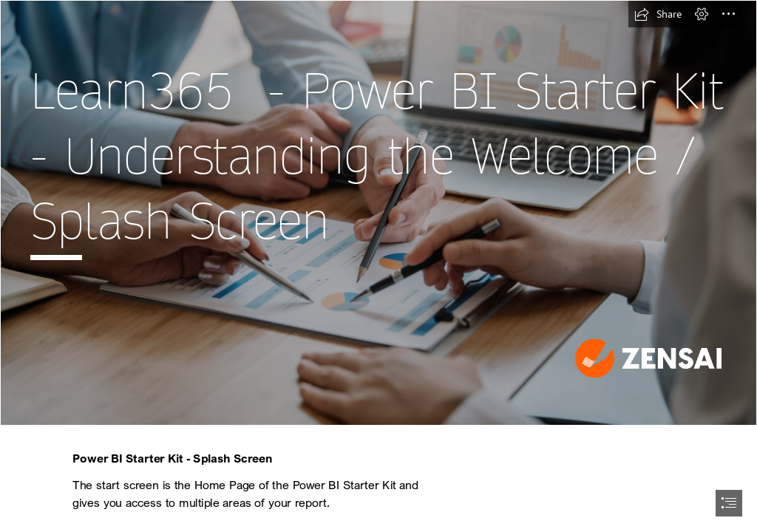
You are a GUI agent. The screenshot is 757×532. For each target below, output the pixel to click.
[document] (378, 266)
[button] (658, 14)
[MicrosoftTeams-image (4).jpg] (378, 213)
